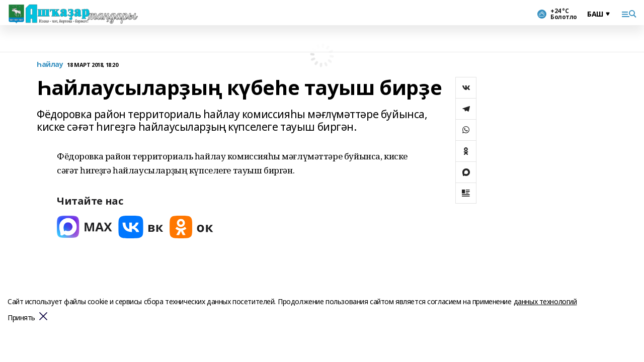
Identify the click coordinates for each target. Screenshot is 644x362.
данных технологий (545, 301)
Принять (21, 318)
